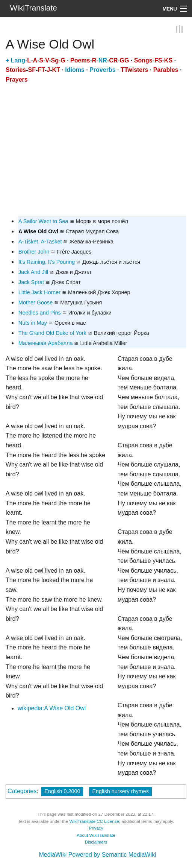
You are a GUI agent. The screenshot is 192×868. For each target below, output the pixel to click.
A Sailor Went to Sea (43, 221)
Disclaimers (96, 842)
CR (113, 60)
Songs (143, 60)
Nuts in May (33, 323)
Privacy (96, 828)
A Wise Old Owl (38, 231)
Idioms (75, 70)
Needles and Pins (40, 313)
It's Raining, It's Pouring (47, 262)
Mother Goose (36, 303)
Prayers (17, 80)
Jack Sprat (31, 282)
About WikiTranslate (96, 835)
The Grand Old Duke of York (52, 333)
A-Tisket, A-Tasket (40, 242)
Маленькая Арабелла (45, 343)
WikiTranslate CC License (94, 821)
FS (158, 60)
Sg (54, 60)
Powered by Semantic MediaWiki (112, 855)
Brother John (34, 252)
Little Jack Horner (39, 292)
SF (32, 70)
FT (41, 70)
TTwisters (135, 70)
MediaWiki (53, 855)
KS (168, 60)
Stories (16, 70)
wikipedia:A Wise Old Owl (52, 708)
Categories (22, 791)
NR (103, 60)
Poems (80, 60)
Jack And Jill (33, 272)
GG (125, 60)
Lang (18, 60)
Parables (166, 70)
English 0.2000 (62, 791)
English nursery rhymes (120, 791)
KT (56, 70)
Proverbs (102, 70)
